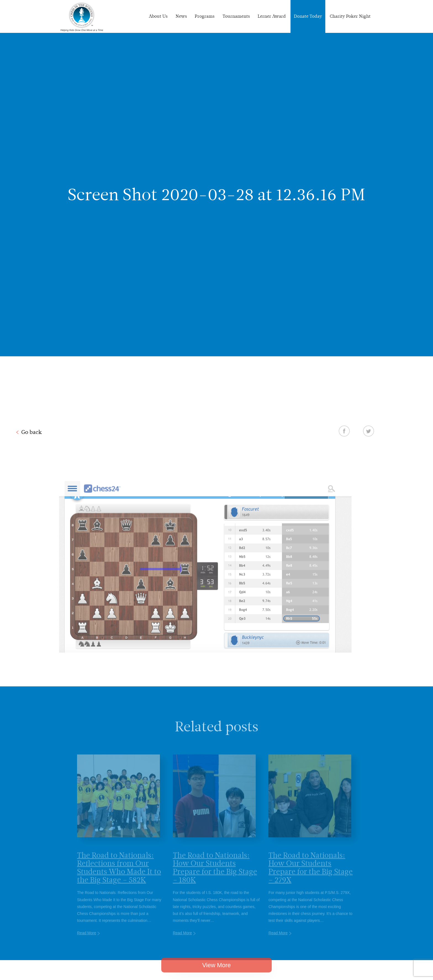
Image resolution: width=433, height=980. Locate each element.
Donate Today (308, 16)
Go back (31, 432)
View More (216, 972)
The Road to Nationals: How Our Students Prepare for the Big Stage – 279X (311, 874)
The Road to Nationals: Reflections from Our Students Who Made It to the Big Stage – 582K (119, 874)
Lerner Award (272, 16)
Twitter (369, 431)
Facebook (344, 431)
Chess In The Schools (82, 17)
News (181, 16)
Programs (205, 16)
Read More (87, 940)
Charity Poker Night (350, 16)
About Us (158, 16)
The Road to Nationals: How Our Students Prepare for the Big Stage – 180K (215, 874)
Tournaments (236, 16)
